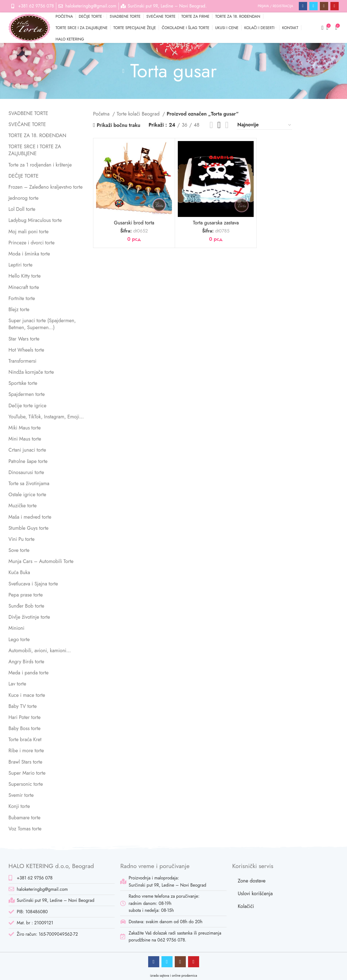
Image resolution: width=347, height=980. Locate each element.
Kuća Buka (19, 572)
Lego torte (19, 639)
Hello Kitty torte (25, 276)
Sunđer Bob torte (26, 606)
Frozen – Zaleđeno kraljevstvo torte (46, 187)
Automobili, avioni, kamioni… (40, 651)
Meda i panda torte (29, 673)
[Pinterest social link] (335, 6)
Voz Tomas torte (25, 829)
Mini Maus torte (25, 439)
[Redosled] (264, 125)
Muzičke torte (23, 506)
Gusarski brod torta (134, 223)
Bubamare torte (25, 818)
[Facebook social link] (303, 6)
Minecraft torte (24, 287)
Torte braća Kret (25, 740)
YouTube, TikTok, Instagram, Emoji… (46, 417)
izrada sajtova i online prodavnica (174, 976)
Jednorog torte (24, 198)
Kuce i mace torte (27, 695)
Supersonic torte (26, 784)
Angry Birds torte (26, 662)
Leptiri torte (21, 265)
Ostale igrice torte (27, 495)
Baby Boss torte (25, 728)
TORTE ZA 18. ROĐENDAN (38, 135)
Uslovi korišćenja (255, 894)
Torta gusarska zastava (216, 223)
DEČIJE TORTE (24, 176)
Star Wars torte (24, 339)
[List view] (211, 125)
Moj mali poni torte (29, 232)
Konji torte (19, 806)
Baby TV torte (23, 706)
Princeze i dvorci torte (32, 243)
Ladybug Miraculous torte (35, 220)
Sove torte (19, 550)
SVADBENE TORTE (28, 113)
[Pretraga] (321, 28)
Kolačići (246, 906)
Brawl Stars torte (25, 762)
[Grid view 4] (227, 125)
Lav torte (17, 684)
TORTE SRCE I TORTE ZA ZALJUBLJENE (35, 150)
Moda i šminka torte (29, 254)
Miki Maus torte (25, 428)
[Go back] (123, 71)
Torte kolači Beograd (139, 114)
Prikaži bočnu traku (118, 125)
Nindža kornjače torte (31, 372)
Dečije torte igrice (28, 406)
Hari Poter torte (25, 717)
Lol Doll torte (22, 209)
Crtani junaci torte (27, 450)
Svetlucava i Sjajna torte (33, 584)
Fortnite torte (22, 298)
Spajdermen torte (27, 394)
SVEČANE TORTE (27, 124)
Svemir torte (21, 795)
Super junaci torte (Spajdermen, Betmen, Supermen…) (42, 324)
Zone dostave (251, 881)
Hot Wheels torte (26, 350)
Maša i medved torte (30, 517)
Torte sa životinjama (29, 483)
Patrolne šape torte (28, 461)
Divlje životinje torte (29, 617)
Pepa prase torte (26, 595)
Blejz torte (19, 309)
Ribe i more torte (26, 751)
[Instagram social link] (324, 6)
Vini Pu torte (22, 539)
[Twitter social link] (313, 6)
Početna (102, 114)
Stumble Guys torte (29, 528)
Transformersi (23, 361)
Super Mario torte (27, 773)
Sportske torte (23, 383)
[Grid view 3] (219, 125)
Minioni (16, 628)
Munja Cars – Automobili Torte (41, 561)
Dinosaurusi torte (26, 472)
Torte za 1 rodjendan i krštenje (40, 165)
